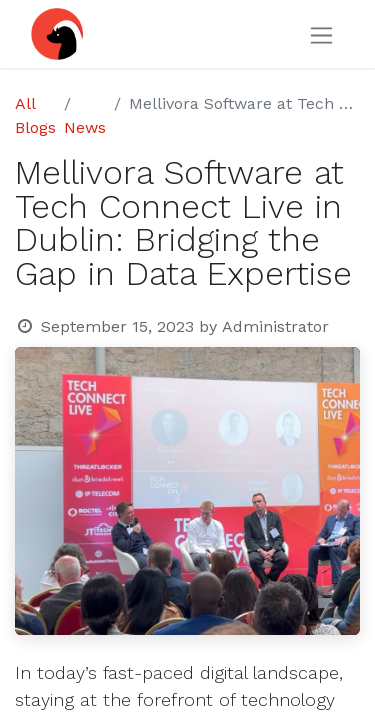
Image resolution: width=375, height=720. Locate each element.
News (85, 127)
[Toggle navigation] (321, 34)
